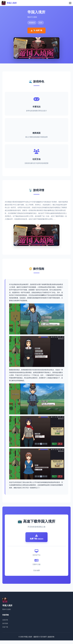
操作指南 (5, 627)
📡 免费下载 (36, 30)
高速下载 (5, 631)
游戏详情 (5, 623)
